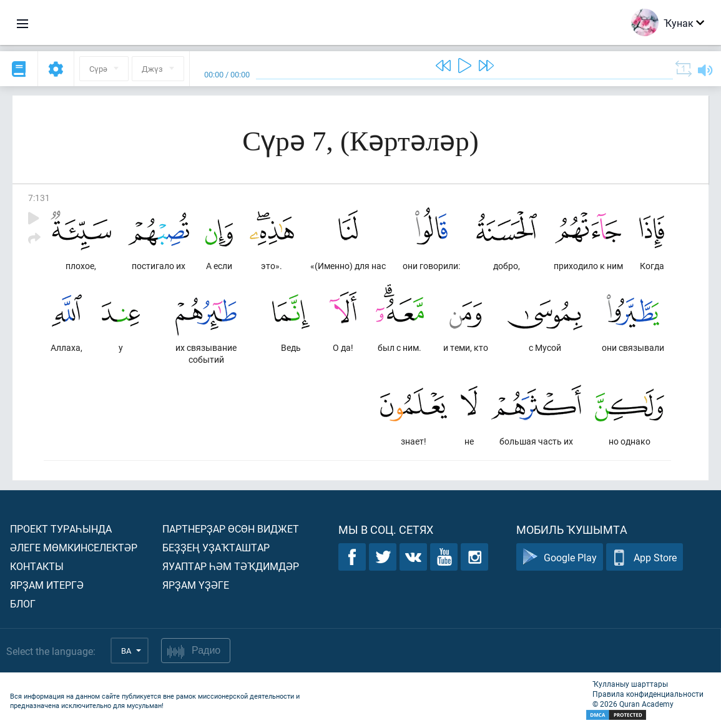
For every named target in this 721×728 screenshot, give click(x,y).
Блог (23, 603)
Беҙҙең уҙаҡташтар (216, 547)
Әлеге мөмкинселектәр (74, 547)
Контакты (37, 566)
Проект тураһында (61, 529)
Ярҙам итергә (47, 585)
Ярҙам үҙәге (196, 585)
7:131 (39, 198)
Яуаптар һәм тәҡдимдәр (231, 566)
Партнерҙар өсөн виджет (231, 529)
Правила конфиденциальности (648, 694)
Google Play (560, 557)
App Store (645, 557)
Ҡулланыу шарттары (630, 684)
